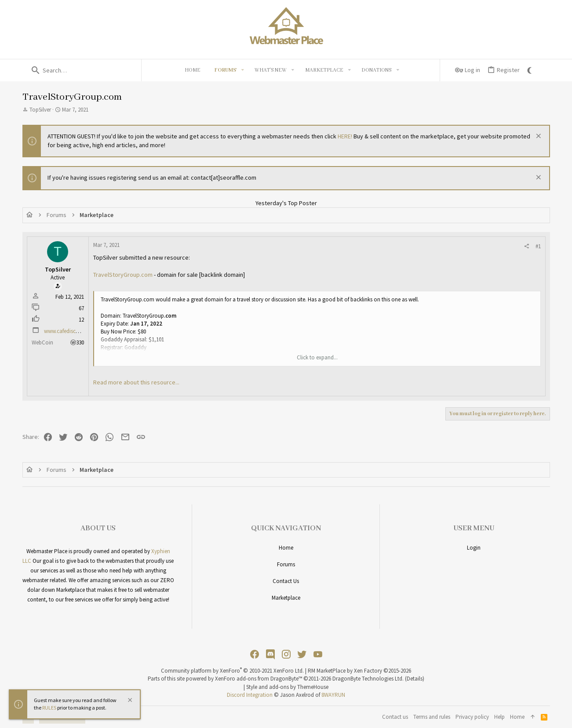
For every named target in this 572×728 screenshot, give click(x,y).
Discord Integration (250, 695)
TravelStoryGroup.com (123, 275)
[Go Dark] (531, 70)
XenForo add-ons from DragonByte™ (259, 679)
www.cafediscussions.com (75, 331)
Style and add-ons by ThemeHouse (287, 687)
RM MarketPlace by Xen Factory (359, 671)
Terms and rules (432, 717)
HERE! (345, 136)
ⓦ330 (77, 342)
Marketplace (286, 598)
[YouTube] (318, 654)
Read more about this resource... (136, 382)
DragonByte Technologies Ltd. (368, 679)
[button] (242, 70)
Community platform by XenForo (232, 671)
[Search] (82, 70)
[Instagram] (286, 654)
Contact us (286, 581)
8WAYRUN (333, 695)
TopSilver (40, 110)
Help (499, 717)
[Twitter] (302, 654)
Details (415, 679)
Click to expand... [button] (317, 357)
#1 (538, 246)
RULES (49, 708)
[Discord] (270, 654)
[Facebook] (255, 654)
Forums (286, 564)
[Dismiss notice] (537, 137)
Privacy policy (472, 717)
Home (286, 548)
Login (474, 548)
